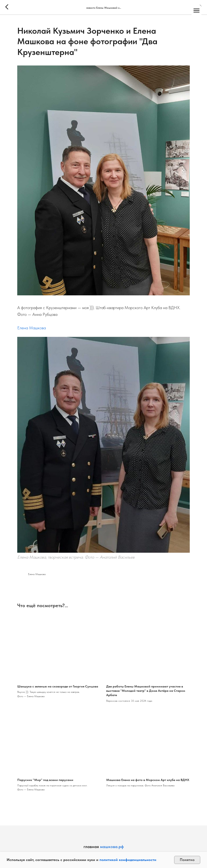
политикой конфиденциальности (128, 860)
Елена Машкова (32, 328)
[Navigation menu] (196, 11)
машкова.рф (112, 847)
